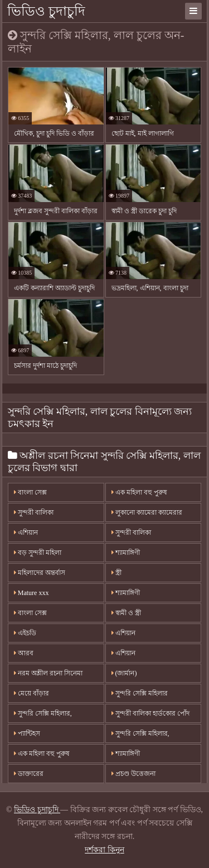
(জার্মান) (124, 673)
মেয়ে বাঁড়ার (31, 693)
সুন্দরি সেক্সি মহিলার (140, 693)
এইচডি (25, 633)
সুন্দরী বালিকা (34, 512)
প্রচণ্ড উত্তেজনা (133, 774)
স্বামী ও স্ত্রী (126, 613)
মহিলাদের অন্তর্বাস (40, 573)
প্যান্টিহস (27, 733)
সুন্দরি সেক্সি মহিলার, (43, 713)
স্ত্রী (116, 573)
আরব (24, 653)
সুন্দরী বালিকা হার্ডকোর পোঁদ (150, 713)
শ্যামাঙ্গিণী (126, 553)
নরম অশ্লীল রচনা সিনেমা (48, 673)
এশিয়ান (26, 533)
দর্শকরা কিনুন (104, 850)
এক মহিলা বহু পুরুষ (139, 492)
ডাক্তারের (29, 774)
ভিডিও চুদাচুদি (46, 11)
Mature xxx (31, 593)
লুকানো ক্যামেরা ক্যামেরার (147, 512)
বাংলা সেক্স (30, 492)
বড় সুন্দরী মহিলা (38, 553)
